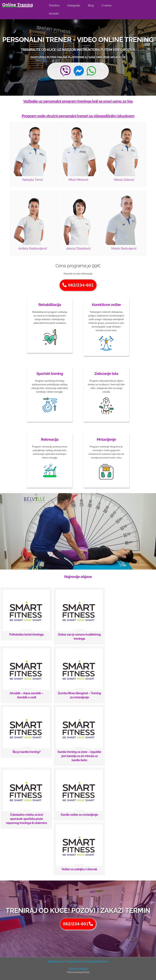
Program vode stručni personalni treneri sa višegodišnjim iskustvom (78, 116)
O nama (106, 5)
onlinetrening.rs (75, 961)
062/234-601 (78, 285)
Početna (54, 5)
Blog (91, 5)
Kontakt (54, 14)
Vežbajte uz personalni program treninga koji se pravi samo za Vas (78, 101)
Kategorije (74, 5)
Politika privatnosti (78, 969)
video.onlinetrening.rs (97, 961)
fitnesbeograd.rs (56, 961)
